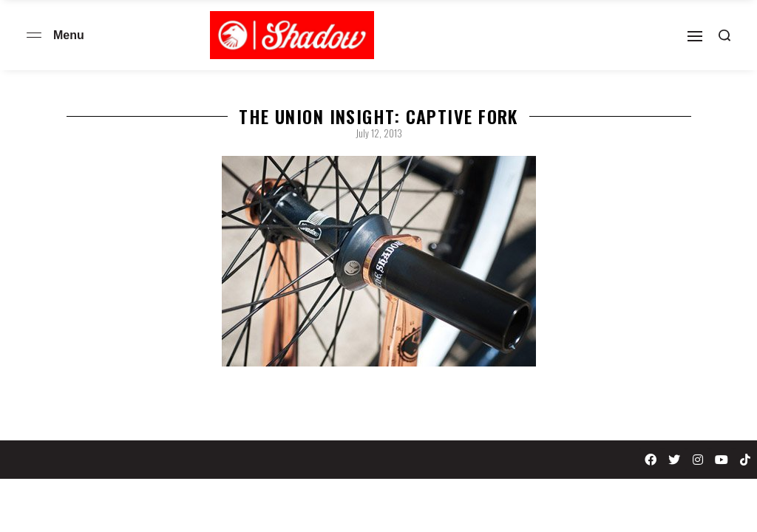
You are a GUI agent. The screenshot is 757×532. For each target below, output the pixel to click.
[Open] (695, 36)
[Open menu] (34, 35)
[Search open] (724, 35)
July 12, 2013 (379, 133)
